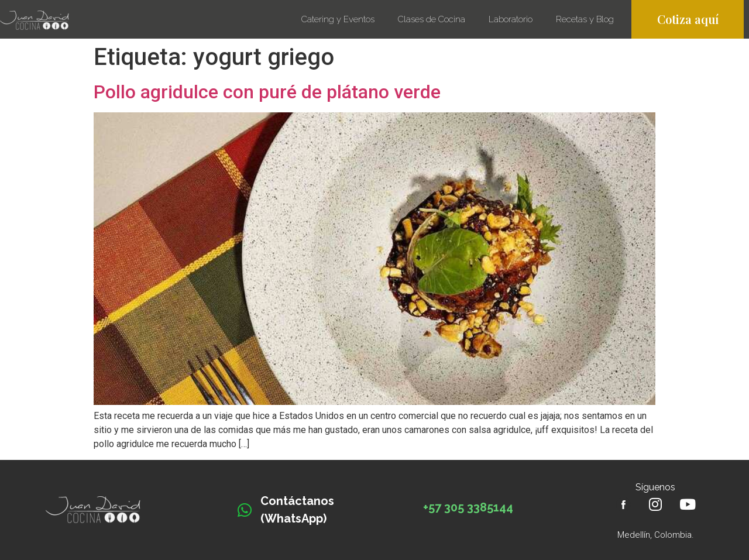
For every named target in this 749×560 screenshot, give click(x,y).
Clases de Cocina (432, 19)
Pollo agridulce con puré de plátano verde (267, 92)
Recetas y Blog (588, 19)
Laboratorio (511, 19)
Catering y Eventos (338, 19)
